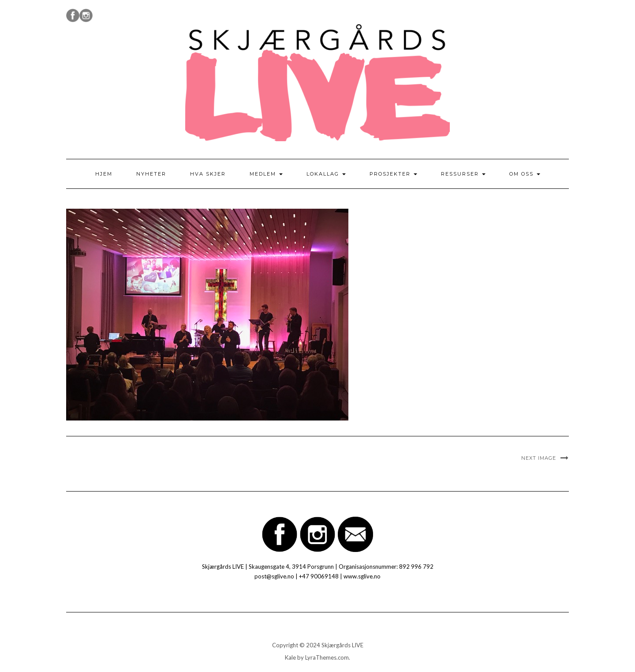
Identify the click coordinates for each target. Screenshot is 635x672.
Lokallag (326, 174)
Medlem (266, 174)
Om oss (525, 174)
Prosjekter (393, 174)
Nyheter (151, 174)
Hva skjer (208, 174)
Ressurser (463, 174)
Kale (290, 657)
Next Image (539, 458)
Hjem (104, 174)
